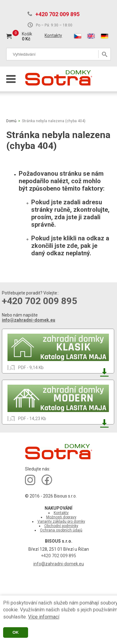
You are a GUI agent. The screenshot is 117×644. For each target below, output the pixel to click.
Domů (11, 121)
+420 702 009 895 (57, 14)
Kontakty (53, 35)
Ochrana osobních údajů (61, 530)
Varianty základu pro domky (61, 521)
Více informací (44, 617)
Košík (27, 34)
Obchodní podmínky (61, 526)
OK (16, 632)
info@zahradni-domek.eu (29, 320)
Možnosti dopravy (61, 517)
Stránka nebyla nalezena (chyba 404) (54, 121)
